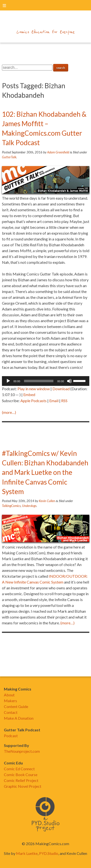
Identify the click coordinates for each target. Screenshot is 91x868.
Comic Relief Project (21, 780)
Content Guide (16, 706)
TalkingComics (11, 506)
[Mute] (69, 381)
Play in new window (34, 389)
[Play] (8, 381)
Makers (10, 701)
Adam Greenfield (58, 152)
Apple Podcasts (33, 401)
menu (4, 5)
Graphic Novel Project (23, 786)
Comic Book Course (21, 775)
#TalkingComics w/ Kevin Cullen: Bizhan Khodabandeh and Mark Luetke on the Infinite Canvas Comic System (45, 472)
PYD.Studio (49, 853)
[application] (46, 381)
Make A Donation (19, 718)
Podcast (11, 736)
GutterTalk (9, 157)
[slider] (39, 381)
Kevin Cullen (47, 501)
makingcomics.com (45, 22)
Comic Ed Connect (19, 769)
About (9, 695)
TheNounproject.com (22, 751)
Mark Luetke (27, 853)
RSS (64, 401)
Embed (29, 394)
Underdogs (29, 506)
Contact (11, 712)
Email (54, 401)
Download (61, 389)
